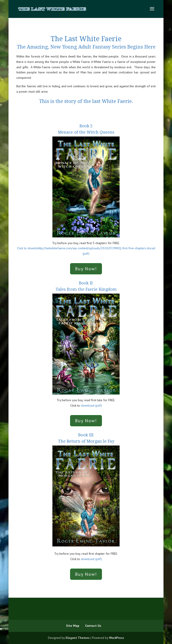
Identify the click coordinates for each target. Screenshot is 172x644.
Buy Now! (86, 269)
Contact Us (93, 626)
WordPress (117, 638)
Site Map (73, 626)
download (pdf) (91, 405)
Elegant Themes (78, 638)
